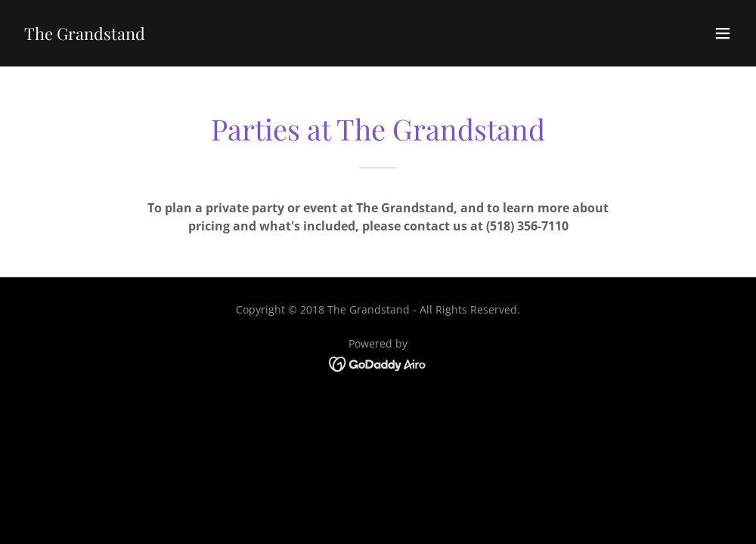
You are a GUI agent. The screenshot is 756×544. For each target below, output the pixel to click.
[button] (723, 33)
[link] (85, 36)
